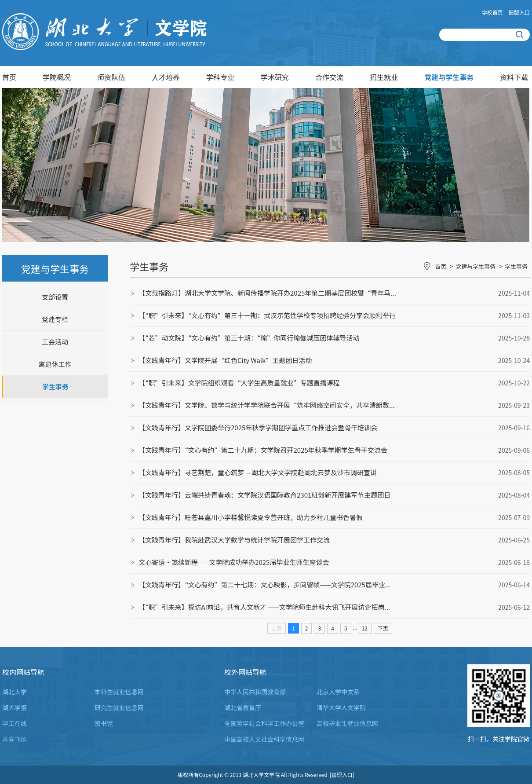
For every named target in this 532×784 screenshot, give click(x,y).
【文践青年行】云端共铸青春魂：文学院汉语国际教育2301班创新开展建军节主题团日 (264, 495)
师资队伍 (111, 77)
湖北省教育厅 (243, 707)
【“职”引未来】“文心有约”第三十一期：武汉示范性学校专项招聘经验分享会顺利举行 (267, 315)
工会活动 (55, 342)
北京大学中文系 (338, 692)
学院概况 (57, 77)
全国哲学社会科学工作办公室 (264, 723)
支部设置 (55, 297)
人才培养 (166, 77)
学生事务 (55, 387)
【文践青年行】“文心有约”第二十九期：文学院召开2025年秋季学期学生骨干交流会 (263, 450)
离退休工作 (55, 364)
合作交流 (329, 77)
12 (365, 628)
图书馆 (104, 723)
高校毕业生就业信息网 (347, 723)
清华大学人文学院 (341, 707)
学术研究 (275, 77)
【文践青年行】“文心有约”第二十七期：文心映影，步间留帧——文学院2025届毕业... (264, 584)
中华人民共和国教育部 (255, 692)
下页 (383, 628)
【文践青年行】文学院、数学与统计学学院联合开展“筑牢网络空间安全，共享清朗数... (267, 405)
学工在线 (15, 723)
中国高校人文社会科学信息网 (264, 739)
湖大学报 (15, 707)
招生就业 (384, 77)
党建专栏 (55, 319)
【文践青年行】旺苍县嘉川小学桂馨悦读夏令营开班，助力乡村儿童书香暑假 (251, 517)
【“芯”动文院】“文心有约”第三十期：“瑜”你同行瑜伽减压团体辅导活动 (249, 338)
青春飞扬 (15, 739)
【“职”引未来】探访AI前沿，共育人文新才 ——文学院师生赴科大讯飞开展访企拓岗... (264, 607)
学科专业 (220, 77)
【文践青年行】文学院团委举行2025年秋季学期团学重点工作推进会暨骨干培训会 (258, 427)
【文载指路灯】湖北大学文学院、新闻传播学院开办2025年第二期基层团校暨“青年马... (267, 293)
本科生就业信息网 (119, 692)
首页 (9, 77)
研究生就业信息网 (119, 707)
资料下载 (514, 77)
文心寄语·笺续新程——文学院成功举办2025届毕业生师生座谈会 (234, 562)
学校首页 (492, 12)
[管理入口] (342, 775)
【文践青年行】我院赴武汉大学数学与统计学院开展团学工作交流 (234, 540)
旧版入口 (519, 12)
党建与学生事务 (449, 77)
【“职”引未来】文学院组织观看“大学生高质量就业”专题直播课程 (239, 383)
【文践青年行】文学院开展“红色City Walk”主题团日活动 (225, 360)
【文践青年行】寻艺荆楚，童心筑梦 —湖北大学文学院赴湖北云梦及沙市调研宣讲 (258, 472)
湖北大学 (15, 692)
